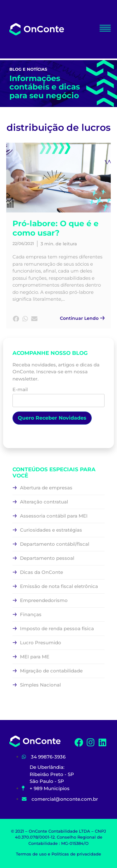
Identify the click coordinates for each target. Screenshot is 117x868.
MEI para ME (35, 657)
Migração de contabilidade (51, 671)
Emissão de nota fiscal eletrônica (59, 586)
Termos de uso (31, 854)
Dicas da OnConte (41, 572)
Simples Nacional (40, 685)
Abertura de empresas (46, 488)
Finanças (31, 614)
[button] (16, 319)
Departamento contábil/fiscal (55, 544)
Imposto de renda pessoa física (57, 628)
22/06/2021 (23, 243)
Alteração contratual (44, 502)
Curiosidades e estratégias (51, 530)
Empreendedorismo (44, 600)
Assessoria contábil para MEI (54, 516)
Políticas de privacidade (76, 854)
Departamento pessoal (47, 558)
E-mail (58, 395)
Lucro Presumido (41, 643)
